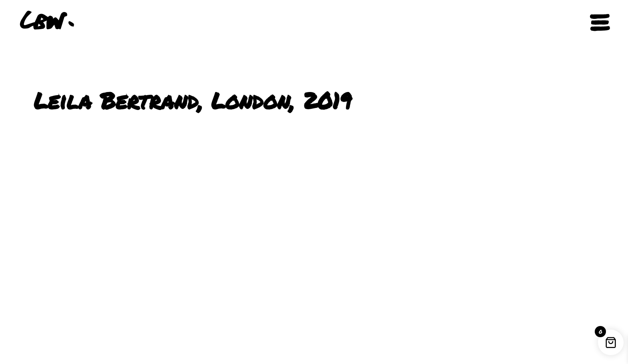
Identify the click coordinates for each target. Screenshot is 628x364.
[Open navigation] (600, 23)
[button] (570, 23)
